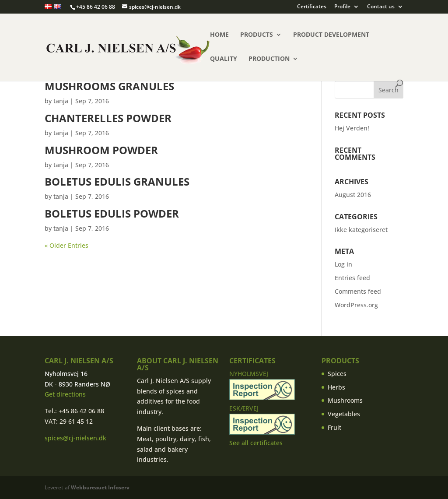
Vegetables (344, 414)
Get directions (65, 394)
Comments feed (358, 291)
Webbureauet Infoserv (100, 487)
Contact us (381, 7)
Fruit (334, 427)
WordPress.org (356, 305)
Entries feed (352, 278)
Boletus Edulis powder (112, 213)
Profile (342, 7)
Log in (343, 264)
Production (269, 59)
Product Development (331, 35)
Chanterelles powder (108, 118)
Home (219, 35)
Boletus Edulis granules (117, 181)
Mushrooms (345, 400)
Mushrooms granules (109, 86)
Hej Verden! (352, 128)
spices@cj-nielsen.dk (75, 438)
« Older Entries (66, 245)
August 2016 (353, 195)
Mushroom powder (101, 150)
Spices (337, 374)
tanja (61, 101)
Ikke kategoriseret (361, 230)
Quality (224, 59)
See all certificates (256, 443)
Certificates (312, 7)
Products (257, 35)
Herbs (336, 387)
